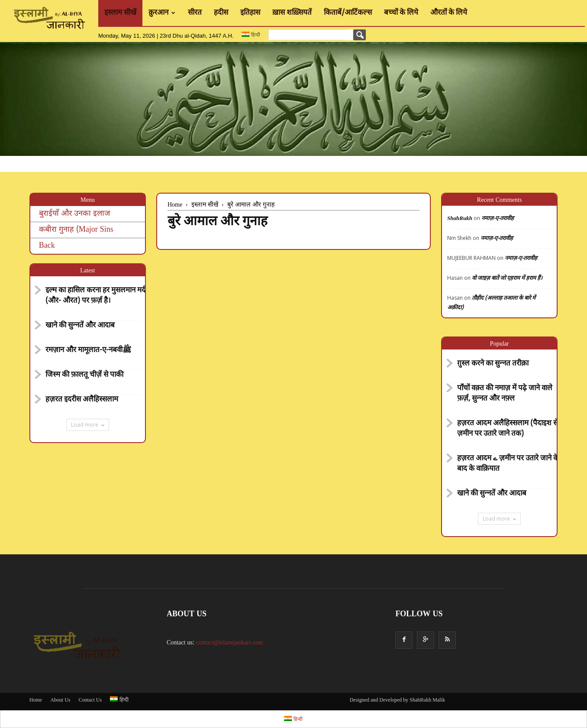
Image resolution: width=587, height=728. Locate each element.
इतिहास (250, 13)
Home (36, 700)
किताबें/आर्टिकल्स (348, 13)
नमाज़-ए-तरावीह (498, 218)
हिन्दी (251, 34)
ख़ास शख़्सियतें (292, 13)
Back (47, 246)
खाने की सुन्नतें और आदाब (80, 326)
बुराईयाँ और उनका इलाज (74, 214)
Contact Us (90, 700)
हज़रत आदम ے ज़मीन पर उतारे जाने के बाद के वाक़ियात (508, 464)
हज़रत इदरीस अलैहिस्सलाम (82, 400)
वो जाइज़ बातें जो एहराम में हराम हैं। (507, 278)
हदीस (221, 13)
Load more (88, 425)
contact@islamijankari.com (230, 643)
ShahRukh (460, 218)
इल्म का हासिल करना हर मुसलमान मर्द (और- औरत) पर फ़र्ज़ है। (95, 296)
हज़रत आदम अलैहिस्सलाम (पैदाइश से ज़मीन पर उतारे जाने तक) (508, 429)
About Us (60, 700)
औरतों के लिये (449, 13)
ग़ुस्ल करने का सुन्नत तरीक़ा (493, 364)
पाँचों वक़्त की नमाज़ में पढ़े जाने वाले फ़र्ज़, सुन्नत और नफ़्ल (505, 394)
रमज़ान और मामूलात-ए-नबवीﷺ (89, 350)
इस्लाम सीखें (120, 13)
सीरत (195, 13)
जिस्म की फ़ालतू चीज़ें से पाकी (84, 375)
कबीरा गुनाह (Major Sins (76, 230)
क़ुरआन (162, 13)
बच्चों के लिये (401, 13)
